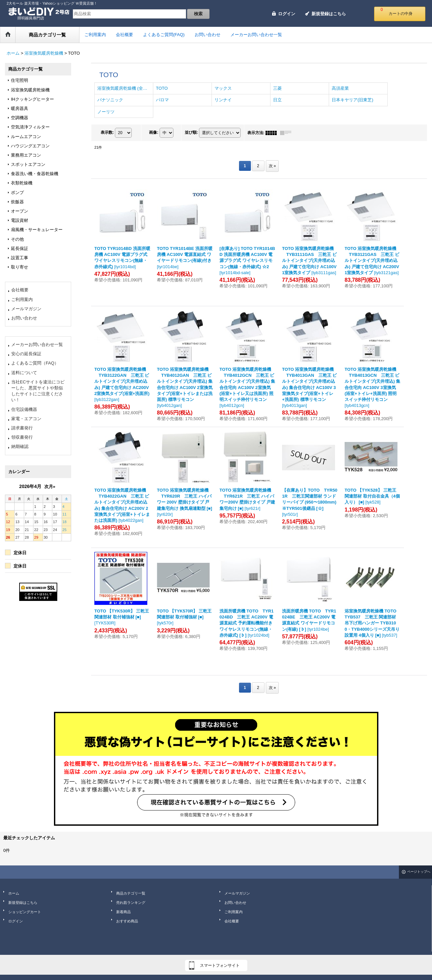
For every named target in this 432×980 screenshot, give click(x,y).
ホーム (14, 893)
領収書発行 (22, 437)
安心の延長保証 (26, 354)
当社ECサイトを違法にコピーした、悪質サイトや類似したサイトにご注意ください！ (38, 391)
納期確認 (20, 446)
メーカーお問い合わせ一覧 (37, 344)
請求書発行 (22, 428)
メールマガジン (26, 309)
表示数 (107, 132)
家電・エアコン (26, 419)
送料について (24, 373)
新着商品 (123, 912)
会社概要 (20, 290)
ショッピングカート (25, 912)
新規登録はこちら (329, 14)
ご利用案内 (22, 299)
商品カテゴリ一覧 (131, 893)
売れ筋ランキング (131, 903)
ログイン (287, 14)
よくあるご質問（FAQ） (35, 363)
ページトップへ (419, 872)
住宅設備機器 (24, 409)
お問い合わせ (24, 318)
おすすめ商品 (127, 921)
